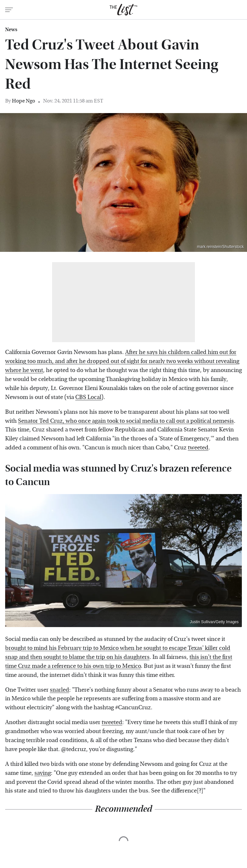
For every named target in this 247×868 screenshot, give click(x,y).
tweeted (198, 448)
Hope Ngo (23, 101)
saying (43, 773)
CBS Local (88, 397)
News (11, 30)
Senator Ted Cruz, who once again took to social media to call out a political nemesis (126, 421)
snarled (59, 690)
